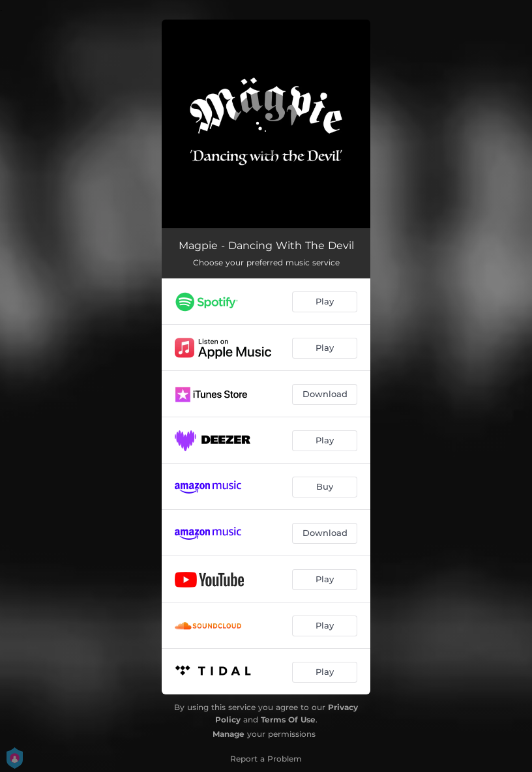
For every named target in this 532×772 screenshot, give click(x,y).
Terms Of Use (288, 720)
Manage (229, 734)
